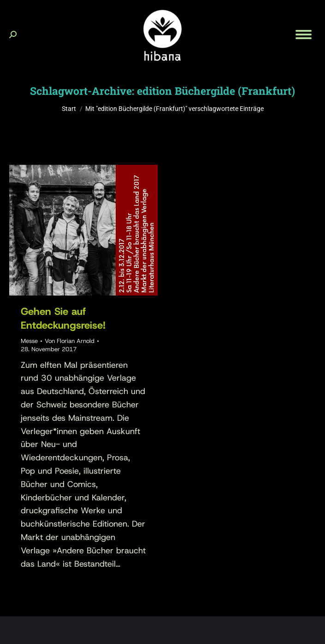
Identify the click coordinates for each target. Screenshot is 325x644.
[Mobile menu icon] (304, 35)
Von (70, 341)
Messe (29, 341)
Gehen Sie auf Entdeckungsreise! (63, 318)
